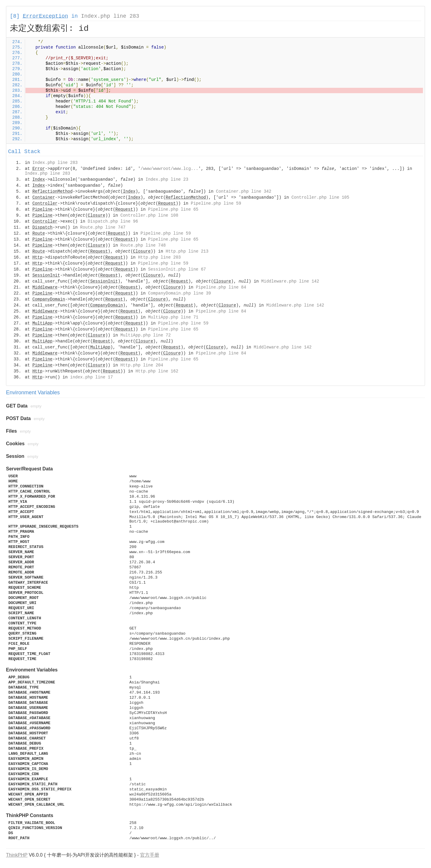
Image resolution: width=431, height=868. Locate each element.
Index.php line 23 (167, 179)
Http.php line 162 (157, 371)
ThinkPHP (17, 855)
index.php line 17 (91, 377)
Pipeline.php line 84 (221, 287)
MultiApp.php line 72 (145, 335)
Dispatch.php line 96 (113, 221)
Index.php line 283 (110, 16)
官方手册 (150, 855)
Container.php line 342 (244, 191)
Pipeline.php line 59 (216, 203)
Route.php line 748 (143, 245)
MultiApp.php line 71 (173, 317)
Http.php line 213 (187, 251)
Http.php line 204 (142, 365)
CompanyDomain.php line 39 (180, 293)
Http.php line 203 (159, 257)
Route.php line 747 (103, 227)
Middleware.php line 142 (290, 281)
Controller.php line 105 (320, 197)
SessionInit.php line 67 (177, 269)
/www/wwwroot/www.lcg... (170, 169)
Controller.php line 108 (149, 215)
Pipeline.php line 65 (173, 209)
